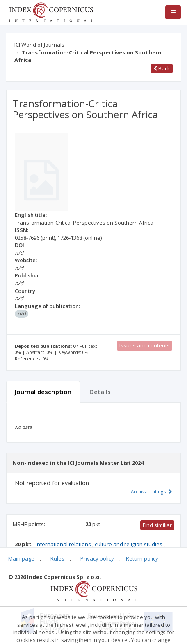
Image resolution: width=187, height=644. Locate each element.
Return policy (142, 558)
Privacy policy (97, 558)
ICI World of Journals (39, 45)
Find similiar (157, 525)
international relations (64, 544)
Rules (57, 558)
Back (162, 68)
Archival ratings (152, 491)
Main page (21, 558)
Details (100, 392)
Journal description (43, 392)
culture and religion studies (129, 544)
